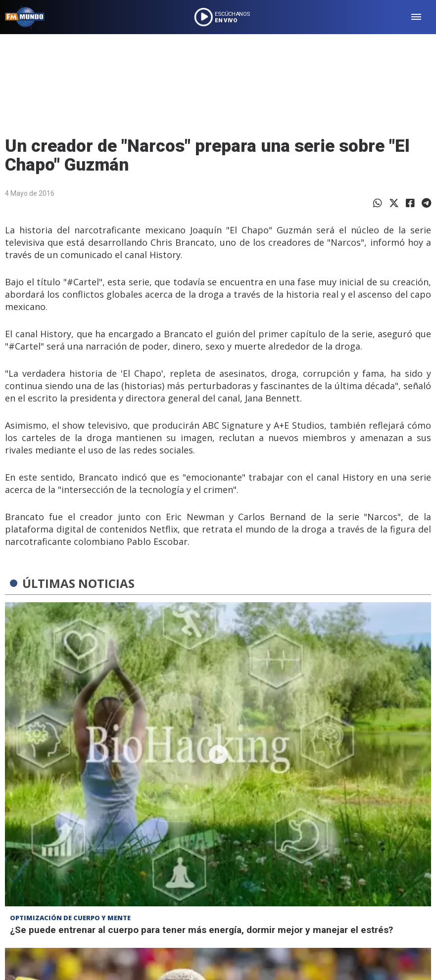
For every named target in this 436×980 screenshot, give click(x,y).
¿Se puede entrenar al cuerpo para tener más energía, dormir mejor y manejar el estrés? (201, 930)
